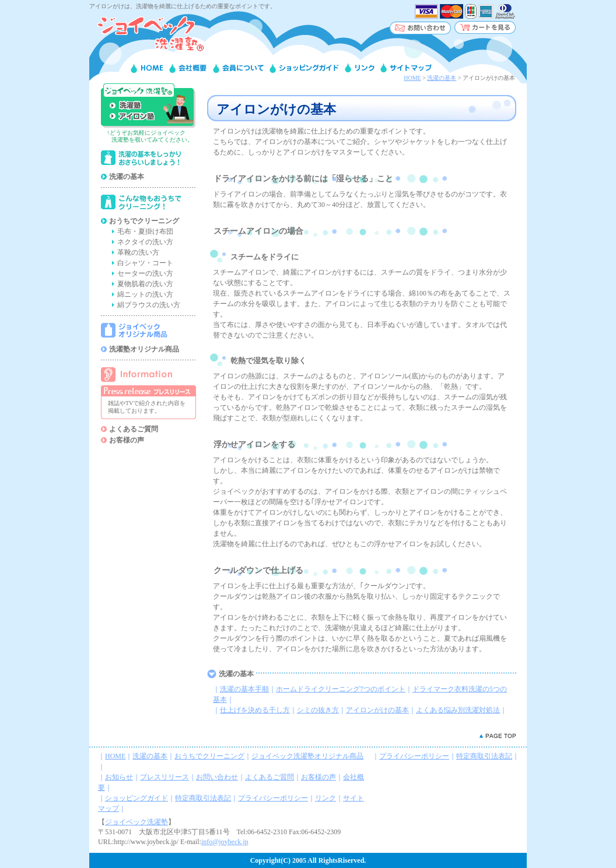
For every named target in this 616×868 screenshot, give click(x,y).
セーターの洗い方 (145, 273)
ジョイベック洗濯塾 (136, 822)
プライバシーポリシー (273, 798)
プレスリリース (164, 777)
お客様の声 (127, 440)
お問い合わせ (217, 777)
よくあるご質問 (134, 429)
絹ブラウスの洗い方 (149, 305)
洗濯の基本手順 (244, 689)
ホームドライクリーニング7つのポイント (341, 689)
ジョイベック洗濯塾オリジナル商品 (307, 756)
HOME (412, 78)
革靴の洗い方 (138, 252)
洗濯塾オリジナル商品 (144, 349)
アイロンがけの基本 (377, 710)
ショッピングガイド (136, 798)
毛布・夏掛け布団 (145, 231)
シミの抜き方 (318, 710)
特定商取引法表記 (203, 798)
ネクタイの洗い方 (145, 242)
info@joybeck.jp (225, 842)
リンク (325, 798)
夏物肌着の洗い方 (145, 284)
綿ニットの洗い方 (145, 294)
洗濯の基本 (442, 78)
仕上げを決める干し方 (255, 710)
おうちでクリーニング (144, 221)
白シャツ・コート (145, 263)
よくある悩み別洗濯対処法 (458, 710)
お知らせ (119, 777)
